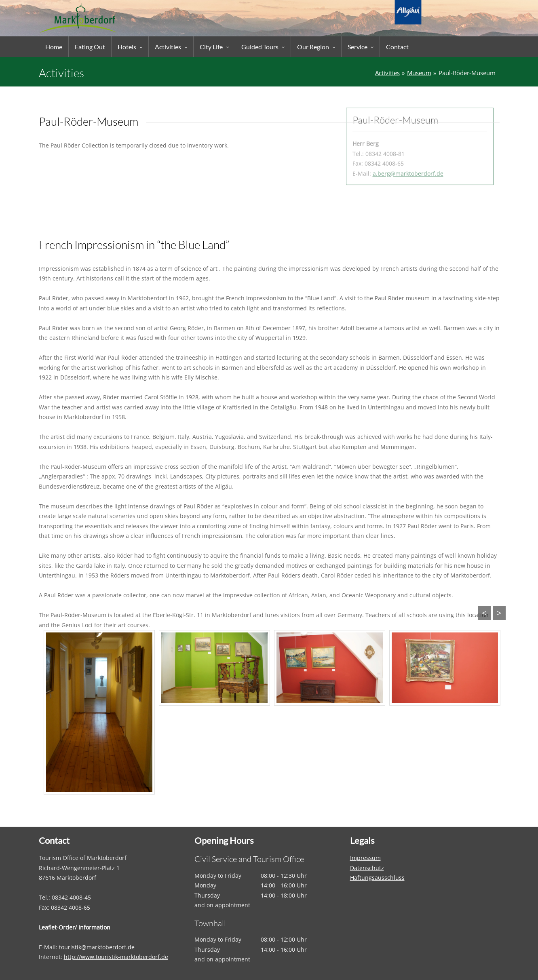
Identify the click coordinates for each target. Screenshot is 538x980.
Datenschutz (367, 868)
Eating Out (90, 47)
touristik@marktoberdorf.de (97, 947)
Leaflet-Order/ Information (75, 927)
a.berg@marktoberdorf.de (408, 143)
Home (54, 47)
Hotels (127, 47)
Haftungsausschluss (377, 878)
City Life (211, 47)
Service (358, 47)
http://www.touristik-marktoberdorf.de (116, 957)
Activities (168, 47)
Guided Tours (260, 47)
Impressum (365, 858)
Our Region (313, 47)
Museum (419, 73)
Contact (397, 47)
